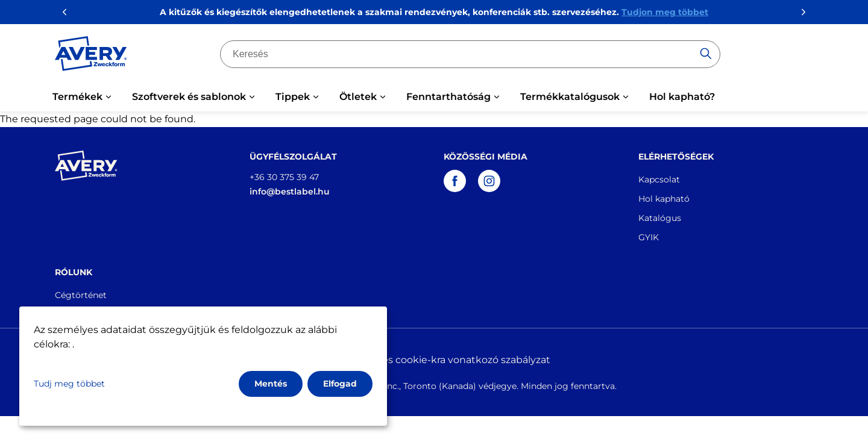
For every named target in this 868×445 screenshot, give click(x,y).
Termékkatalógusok (570, 97)
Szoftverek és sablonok (189, 97)
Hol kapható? (682, 97)
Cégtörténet (81, 295)
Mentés (271, 384)
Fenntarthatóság (448, 97)
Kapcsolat (659, 179)
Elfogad (340, 384)
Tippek (293, 97)
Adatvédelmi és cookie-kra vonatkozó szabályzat (434, 360)
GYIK (649, 237)
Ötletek (358, 97)
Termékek (77, 97)
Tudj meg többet (69, 384)
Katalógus (660, 218)
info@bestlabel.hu (290, 191)
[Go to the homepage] (91, 56)
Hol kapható (664, 199)
